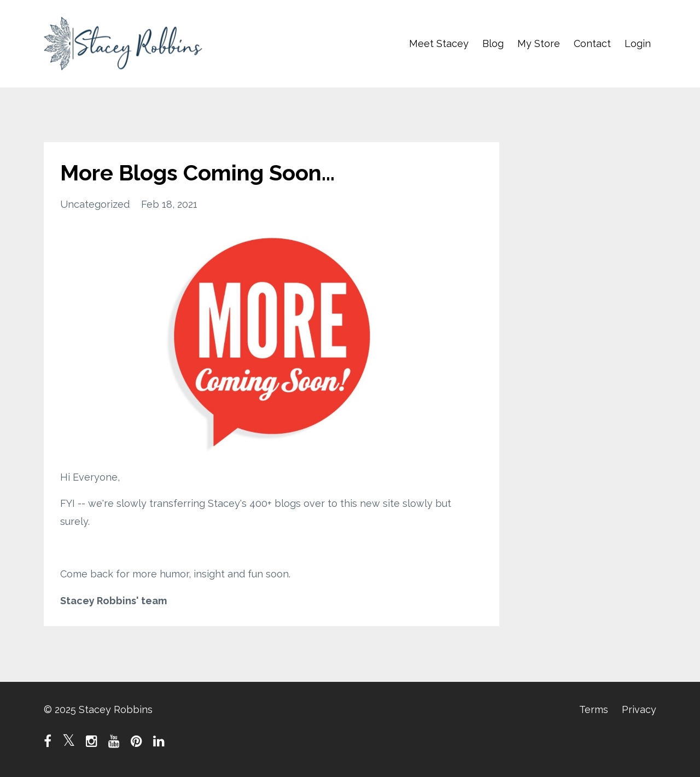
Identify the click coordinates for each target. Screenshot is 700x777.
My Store (539, 43)
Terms (594, 709)
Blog (493, 43)
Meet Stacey (439, 43)
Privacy (639, 709)
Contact (592, 43)
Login (638, 43)
